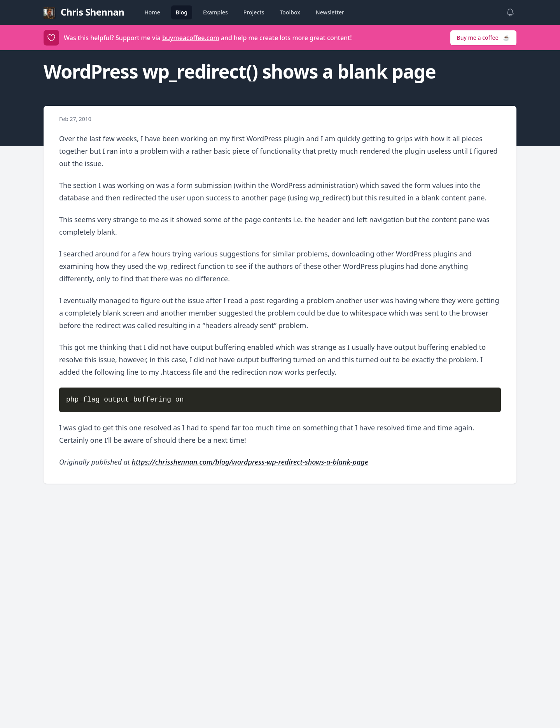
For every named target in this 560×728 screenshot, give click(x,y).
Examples (215, 12)
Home (152, 12)
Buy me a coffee (483, 38)
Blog (182, 12)
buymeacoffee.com (191, 38)
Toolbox (290, 12)
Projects (254, 12)
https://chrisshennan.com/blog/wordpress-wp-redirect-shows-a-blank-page (250, 462)
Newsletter (330, 12)
